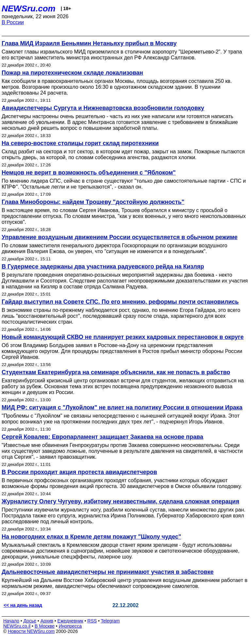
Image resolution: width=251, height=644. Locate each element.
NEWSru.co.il (17, 626)
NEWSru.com (29, 8)
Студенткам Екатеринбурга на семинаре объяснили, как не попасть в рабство (116, 372)
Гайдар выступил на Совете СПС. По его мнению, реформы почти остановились (120, 302)
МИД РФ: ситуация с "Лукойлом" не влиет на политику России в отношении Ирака (122, 407)
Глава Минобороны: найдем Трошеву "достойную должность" (93, 202)
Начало (11, 621)
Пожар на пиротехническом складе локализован (72, 73)
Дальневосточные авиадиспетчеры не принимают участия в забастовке (108, 572)
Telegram (110, 621)
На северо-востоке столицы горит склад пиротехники (80, 143)
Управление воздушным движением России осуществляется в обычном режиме (120, 237)
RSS (92, 621)
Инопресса (70, 626)
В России (13, 22)
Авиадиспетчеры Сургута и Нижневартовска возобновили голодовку (103, 108)
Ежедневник (70, 621)
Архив (47, 621)
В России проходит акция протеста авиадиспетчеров (79, 472)
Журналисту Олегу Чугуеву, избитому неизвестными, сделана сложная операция (120, 501)
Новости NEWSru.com (31, 631)
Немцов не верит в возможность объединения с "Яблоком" (89, 173)
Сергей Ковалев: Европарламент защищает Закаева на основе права (102, 437)
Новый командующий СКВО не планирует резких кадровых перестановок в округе (123, 337)
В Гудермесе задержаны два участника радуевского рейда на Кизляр (103, 267)
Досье (30, 621)
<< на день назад (23, 605)
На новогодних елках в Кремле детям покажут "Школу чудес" (91, 537)
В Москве (45, 626)
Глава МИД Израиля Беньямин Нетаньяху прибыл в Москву (89, 43)
